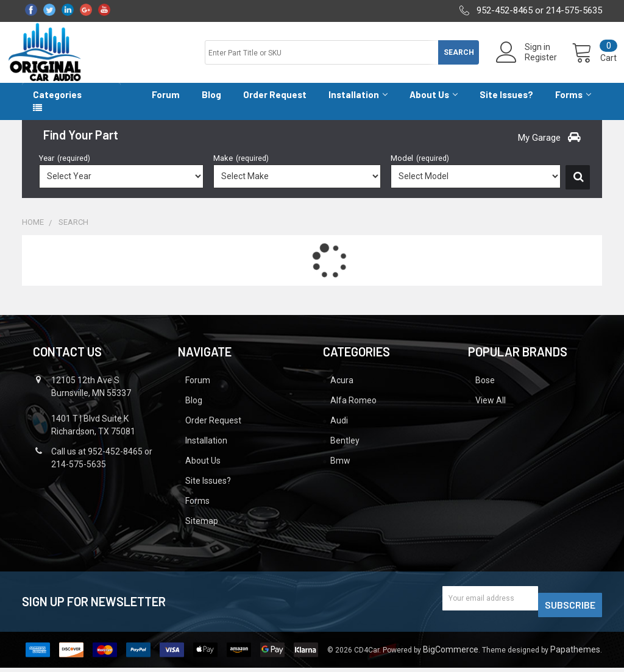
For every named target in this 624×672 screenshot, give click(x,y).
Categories (57, 105)
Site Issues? (506, 105)
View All (491, 411)
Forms (573, 105)
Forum (166, 105)
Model (420, 169)
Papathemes (575, 654)
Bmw (340, 472)
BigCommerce (451, 654)
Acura (342, 391)
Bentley (345, 451)
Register (526, 65)
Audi (339, 431)
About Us (434, 105)
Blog (211, 105)
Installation (358, 105)
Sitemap (202, 532)
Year (65, 169)
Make (241, 169)
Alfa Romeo (353, 411)
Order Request (275, 105)
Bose (485, 391)
